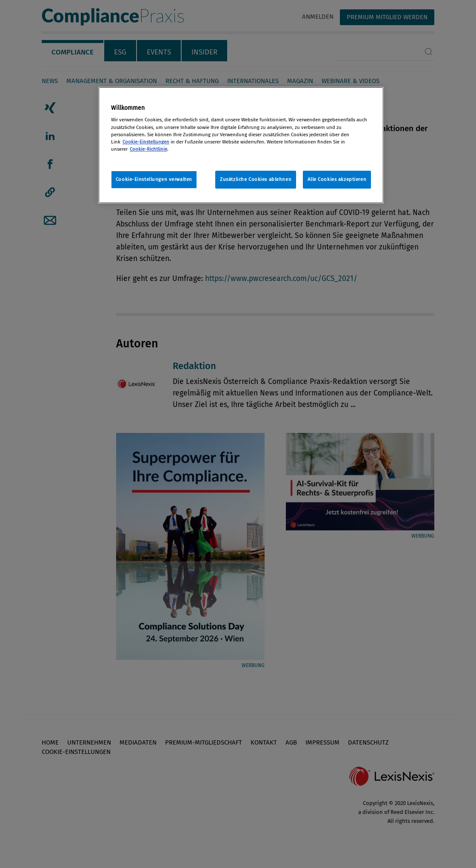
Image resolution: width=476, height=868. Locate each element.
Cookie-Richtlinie (148, 149)
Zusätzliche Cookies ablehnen (256, 179)
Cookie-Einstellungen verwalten (154, 179)
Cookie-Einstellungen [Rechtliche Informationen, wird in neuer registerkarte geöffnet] (146, 142)
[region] (241, 145)
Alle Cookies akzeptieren (337, 179)
